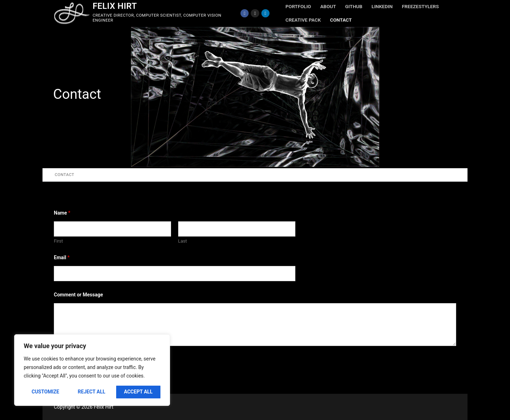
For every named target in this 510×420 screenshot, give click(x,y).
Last (183, 241)
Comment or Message (78, 295)
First (58, 241)
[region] (92, 370)
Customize (45, 392)
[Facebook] (245, 13)
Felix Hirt (115, 6)
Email (62, 257)
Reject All (92, 392)
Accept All (138, 392)
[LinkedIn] (265, 13)
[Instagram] (255, 13)
